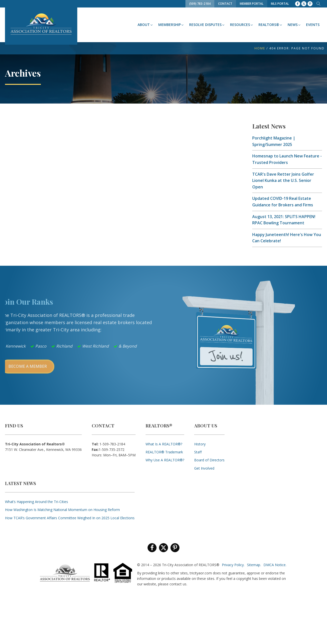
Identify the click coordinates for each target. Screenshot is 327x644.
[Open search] (319, 4)
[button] (145, 25)
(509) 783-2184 (200, 4)
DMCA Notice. (275, 565)
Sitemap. (254, 565)
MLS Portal (280, 4)
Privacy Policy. (233, 565)
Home (260, 48)
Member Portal (252, 4)
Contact (225, 4)
